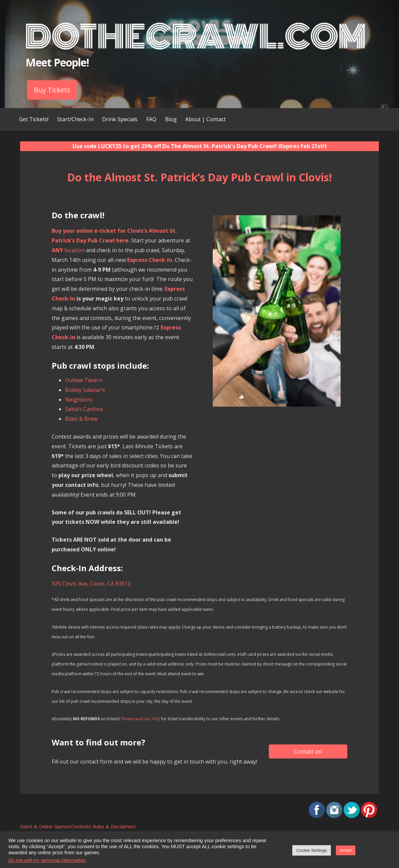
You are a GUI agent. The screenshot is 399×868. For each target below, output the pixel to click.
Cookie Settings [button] (312, 850)
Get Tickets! (34, 119)
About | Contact (206, 119)
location (68, 250)
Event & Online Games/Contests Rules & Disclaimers (78, 827)
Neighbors (79, 400)
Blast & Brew (81, 419)
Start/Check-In (75, 119)
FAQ (151, 119)
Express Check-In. (150, 260)
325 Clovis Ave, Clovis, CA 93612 (91, 584)
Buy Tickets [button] (52, 90)
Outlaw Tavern (84, 380)
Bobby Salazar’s (85, 390)
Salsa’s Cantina (84, 409)
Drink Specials (120, 119)
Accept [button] (346, 850)
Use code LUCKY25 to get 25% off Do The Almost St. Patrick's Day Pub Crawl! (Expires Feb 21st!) (199, 146)
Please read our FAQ (140, 719)
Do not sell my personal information (47, 860)
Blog (171, 119)
